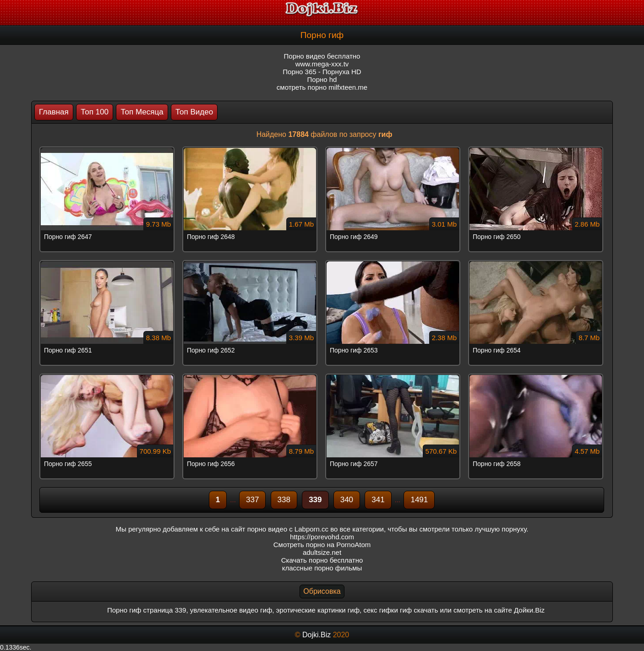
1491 (419, 500)
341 (378, 500)
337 (252, 500)
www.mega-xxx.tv (322, 64)
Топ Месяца (142, 112)
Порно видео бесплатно (322, 56)
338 (284, 500)
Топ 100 (95, 112)
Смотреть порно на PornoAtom (322, 545)
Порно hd (322, 79)
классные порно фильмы (322, 568)
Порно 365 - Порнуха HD (322, 72)
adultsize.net (322, 552)
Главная (54, 112)
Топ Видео (194, 112)
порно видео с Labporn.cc (288, 529)
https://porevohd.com (322, 537)
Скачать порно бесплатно (322, 560)
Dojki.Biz (317, 635)
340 (347, 500)
